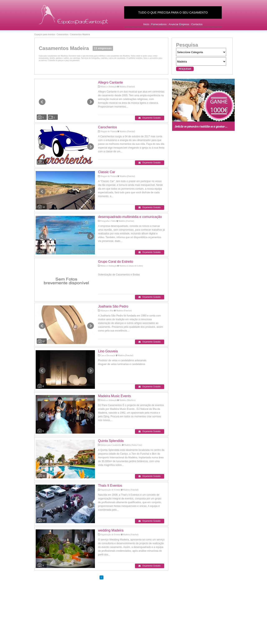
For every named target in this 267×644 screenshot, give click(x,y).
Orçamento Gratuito (150, 118)
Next (91, 102)
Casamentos (63, 34)
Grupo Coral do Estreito (116, 262)
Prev (42, 102)
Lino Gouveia (108, 351)
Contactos (197, 24)
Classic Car (107, 172)
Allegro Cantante (110, 82)
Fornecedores (159, 24)
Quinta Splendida (111, 441)
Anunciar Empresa (179, 24)
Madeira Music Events (114, 396)
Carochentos (108, 127)
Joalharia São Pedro (113, 306)
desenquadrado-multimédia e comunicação (130, 217)
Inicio (146, 24)
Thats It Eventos (110, 486)
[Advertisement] (203, 198)
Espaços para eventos (45, 34)
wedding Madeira (111, 530)
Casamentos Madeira (80, 34)
